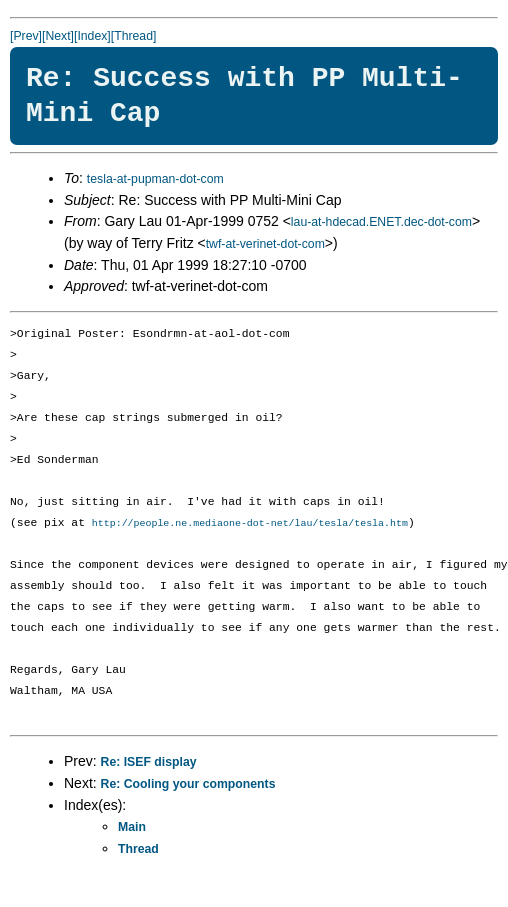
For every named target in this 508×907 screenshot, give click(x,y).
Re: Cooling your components (188, 785)
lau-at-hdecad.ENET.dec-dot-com (381, 222)
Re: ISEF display (149, 763)
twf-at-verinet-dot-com (265, 244)
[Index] (92, 36)
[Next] (58, 36)
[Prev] (26, 36)
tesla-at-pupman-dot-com (155, 179)
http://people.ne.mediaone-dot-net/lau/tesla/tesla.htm (250, 524)
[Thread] (134, 36)
